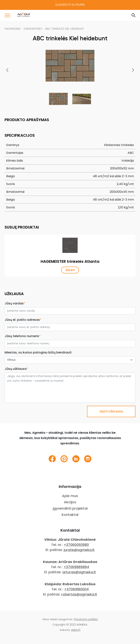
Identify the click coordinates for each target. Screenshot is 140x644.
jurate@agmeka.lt (79, 550)
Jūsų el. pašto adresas (23, 320)
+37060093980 (76, 545)
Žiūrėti (70, 270)
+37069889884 (76, 567)
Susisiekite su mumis (70, 5)
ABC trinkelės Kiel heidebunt (65, 29)
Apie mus (70, 496)
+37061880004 (76, 589)
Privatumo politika (86, 619)
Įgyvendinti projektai (70, 508)
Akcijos (70, 502)
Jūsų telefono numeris (23, 336)
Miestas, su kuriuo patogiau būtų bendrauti (38, 352)
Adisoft (76, 630)
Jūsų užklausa (16, 369)
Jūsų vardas (15, 303)
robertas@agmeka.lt (79, 594)
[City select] (70, 360)
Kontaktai (70, 515)
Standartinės (33, 29)
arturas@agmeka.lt (79, 572)
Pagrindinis (13, 29)
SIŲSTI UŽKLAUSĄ (111, 411)
